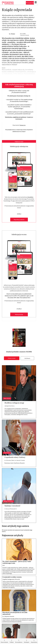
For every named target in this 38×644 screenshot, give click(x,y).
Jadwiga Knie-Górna (9, 406)
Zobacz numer (12, 358)
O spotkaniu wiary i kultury (15, 457)
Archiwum (27, 358)
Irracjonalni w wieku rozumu (12, 577)
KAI (4, 565)
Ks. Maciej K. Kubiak (20, 460)
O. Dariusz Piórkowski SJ (11, 509)
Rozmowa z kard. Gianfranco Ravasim (15, 463)
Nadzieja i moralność (12, 506)
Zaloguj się (23, 125)
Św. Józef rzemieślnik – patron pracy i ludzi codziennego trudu (17, 562)
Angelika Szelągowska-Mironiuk (11, 579)
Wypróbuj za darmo (19, 219)
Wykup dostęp (19, 314)
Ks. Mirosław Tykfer (9, 460)
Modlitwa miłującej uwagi (14, 403)
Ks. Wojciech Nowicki (8, 616)
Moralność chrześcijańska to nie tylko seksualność (15, 613)
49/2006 (29, 352)
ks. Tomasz (12, 34)
